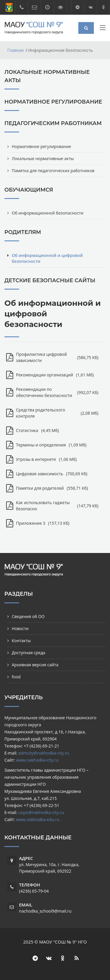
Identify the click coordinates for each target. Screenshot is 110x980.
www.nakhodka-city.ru (37, 760)
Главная (16, 50)
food (16, 677)
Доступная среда (28, 653)
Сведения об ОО (28, 616)
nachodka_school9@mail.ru (45, 911)
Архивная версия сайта (35, 665)
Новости (20, 628)
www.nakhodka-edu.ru (38, 819)
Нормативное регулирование (41, 146)
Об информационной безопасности (48, 213)
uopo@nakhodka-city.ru (41, 812)
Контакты (21, 641)
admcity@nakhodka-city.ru (44, 753)
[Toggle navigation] (103, 29)
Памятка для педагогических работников (53, 171)
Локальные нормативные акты (43, 158)
